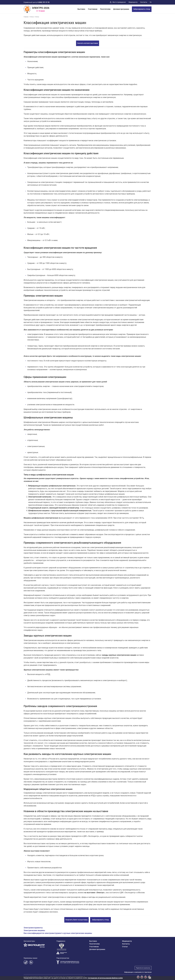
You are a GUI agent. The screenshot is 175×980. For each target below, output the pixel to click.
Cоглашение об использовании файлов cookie (105, 978)
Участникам (93, 9)
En (151, 2)
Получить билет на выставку (76, 920)
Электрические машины (34, 930)
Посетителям (105, 9)
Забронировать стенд (142, 9)
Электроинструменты (33, 928)
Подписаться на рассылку (143, 968)
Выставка (81, 9)
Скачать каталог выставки (88, 43)
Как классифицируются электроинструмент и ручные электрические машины (58, 933)
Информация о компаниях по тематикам (138, 972)
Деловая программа (121, 9)
